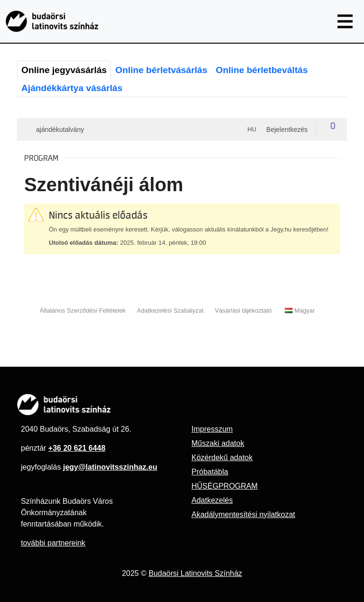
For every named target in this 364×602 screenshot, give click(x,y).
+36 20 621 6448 (77, 448)
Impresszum (212, 429)
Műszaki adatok (218, 443)
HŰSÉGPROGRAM (225, 486)
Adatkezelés (212, 500)
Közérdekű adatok (222, 458)
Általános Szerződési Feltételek (83, 310)
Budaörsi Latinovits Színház (195, 573)
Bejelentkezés (287, 130)
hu (252, 129)
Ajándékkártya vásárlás (72, 88)
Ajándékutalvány (60, 130)
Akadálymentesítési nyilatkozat (243, 514)
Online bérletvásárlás (161, 70)
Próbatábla (210, 472)
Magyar (300, 310)
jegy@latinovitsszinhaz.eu (110, 467)
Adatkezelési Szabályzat (170, 310)
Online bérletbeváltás (262, 70)
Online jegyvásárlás (64, 70)
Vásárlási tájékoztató (243, 310)
